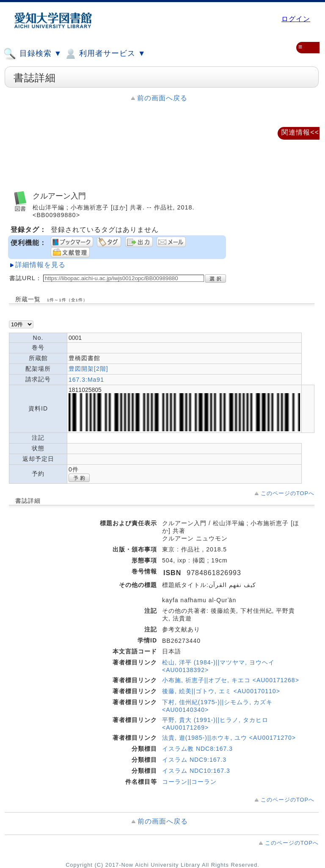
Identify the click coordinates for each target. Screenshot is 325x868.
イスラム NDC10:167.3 (196, 771)
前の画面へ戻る (162, 98)
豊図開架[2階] (88, 369)
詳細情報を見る (40, 265)
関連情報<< (300, 132)
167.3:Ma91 (86, 380)
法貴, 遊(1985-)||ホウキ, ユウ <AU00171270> (229, 738)
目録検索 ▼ (33, 54)
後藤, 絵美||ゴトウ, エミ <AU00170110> (221, 691)
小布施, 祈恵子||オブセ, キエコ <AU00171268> (231, 680)
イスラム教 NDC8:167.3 (197, 749)
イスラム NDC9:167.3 (194, 760)
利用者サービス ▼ (105, 54)
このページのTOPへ (288, 493)
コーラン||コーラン (189, 782)
